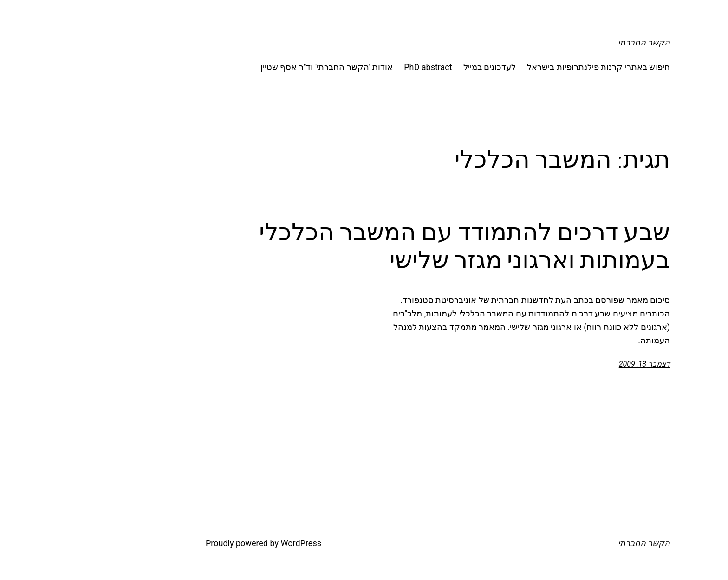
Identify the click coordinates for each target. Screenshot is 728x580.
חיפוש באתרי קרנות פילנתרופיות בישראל (525, 67)
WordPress (227, 543)
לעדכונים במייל (416, 67)
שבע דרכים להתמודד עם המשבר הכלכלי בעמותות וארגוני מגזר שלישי (391, 246)
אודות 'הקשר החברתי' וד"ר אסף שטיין (253, 67)
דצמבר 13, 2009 (571, 364)
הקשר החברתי (570, 42)
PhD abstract (354, 67)
